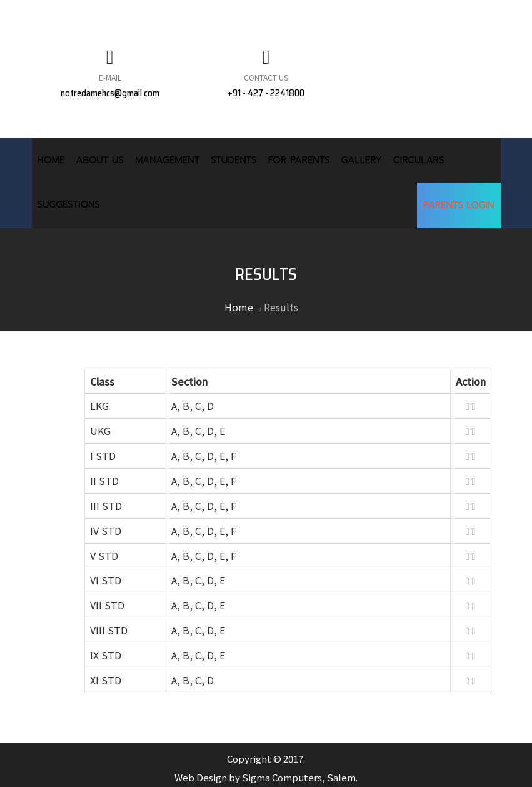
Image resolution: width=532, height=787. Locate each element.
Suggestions (69, 204)
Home (51, 160)
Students (233, 160)
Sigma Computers (282, 777)
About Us (100, 160)
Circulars (419, 160)
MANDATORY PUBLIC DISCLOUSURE (142, 14)
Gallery (362, 160)
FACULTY (365, 14)
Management (167, 160)
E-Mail (110, 77)
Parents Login (459, 205)
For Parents (299, 160)
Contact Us (266, 77)
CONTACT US (437, 14)
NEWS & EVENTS (285, 14)
